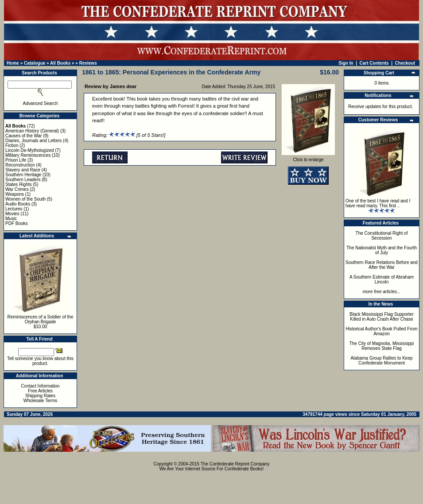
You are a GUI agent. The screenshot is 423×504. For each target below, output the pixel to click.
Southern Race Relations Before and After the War (382, 265)
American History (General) (32, 131)
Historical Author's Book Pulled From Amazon (382, 331)
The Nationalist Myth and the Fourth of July (382, 250)
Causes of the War (23, 136)
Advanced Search (41, 103)
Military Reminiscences (28, 155)
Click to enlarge (308, 158)
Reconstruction (20, 165)
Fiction (12, 145)
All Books (60, 63)
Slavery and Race (23, 170)
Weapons (15, 194)
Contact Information (40, 386)
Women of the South (25, 199)
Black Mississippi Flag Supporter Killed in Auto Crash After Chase (382, 317)
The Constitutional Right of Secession (382, 236)
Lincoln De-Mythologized (30, 150)
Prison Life (16, 160)
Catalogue (35, 63)
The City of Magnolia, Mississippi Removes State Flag (382, 346)
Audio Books (18, 204)
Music (11, 219)
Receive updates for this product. (380, 107)
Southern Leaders (23, 180)
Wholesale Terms (41, 401)
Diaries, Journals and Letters (33, 141)
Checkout (405, 63)
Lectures (14, 209)
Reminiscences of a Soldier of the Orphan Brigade (41, 319)
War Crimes (17, 189)
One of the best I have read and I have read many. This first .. (378, 203)
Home (13, 63)
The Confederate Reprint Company (235, 464)
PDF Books (17, 223)
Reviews (88, 63)
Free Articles (40, 391)
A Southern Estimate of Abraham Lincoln (382, 279)
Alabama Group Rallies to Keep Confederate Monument (381, 361)
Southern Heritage (23, 175)
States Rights (18, 184)
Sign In (346, 63)
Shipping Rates (40, 396)
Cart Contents (374, 63)
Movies (12, 214)
